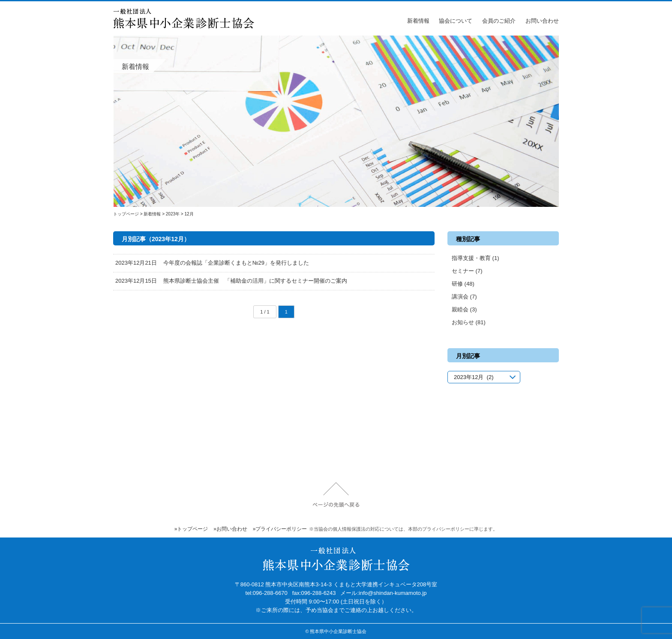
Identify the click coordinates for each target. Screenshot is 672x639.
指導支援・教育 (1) (475, 258)
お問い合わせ (542, 21)
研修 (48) (463, 284)
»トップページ (191, 529)
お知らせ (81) (469, 322)
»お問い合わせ (230, 529)
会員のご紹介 (499, 21)
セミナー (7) (467, 271)
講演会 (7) (464, 297)
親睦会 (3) (464, 309)
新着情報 (418, 21)
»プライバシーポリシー (280, 529)
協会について (456, 21)
